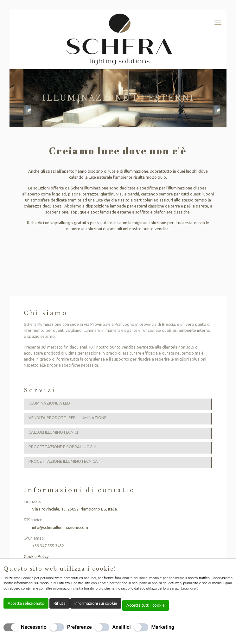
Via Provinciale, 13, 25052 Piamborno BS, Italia (74, 509)
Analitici (122, 627)
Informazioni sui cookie (96, 603)
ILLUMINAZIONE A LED (49, 403)
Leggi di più (190, 588)
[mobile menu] (218, 22)
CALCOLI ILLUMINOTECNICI (53, 432)
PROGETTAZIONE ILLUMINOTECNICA (63, 461)
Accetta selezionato (26, 603)
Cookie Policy (36, 556)
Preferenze (80, 627)
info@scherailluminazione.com (60, 527)
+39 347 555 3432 (48, 546)
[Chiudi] (228, 569)
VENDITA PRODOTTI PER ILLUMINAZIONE (67, 418)
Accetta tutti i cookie (146, 605)
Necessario (34, 627)
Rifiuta (60, 603)
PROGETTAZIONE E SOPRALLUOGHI (62, 447)
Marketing (163, 627)
